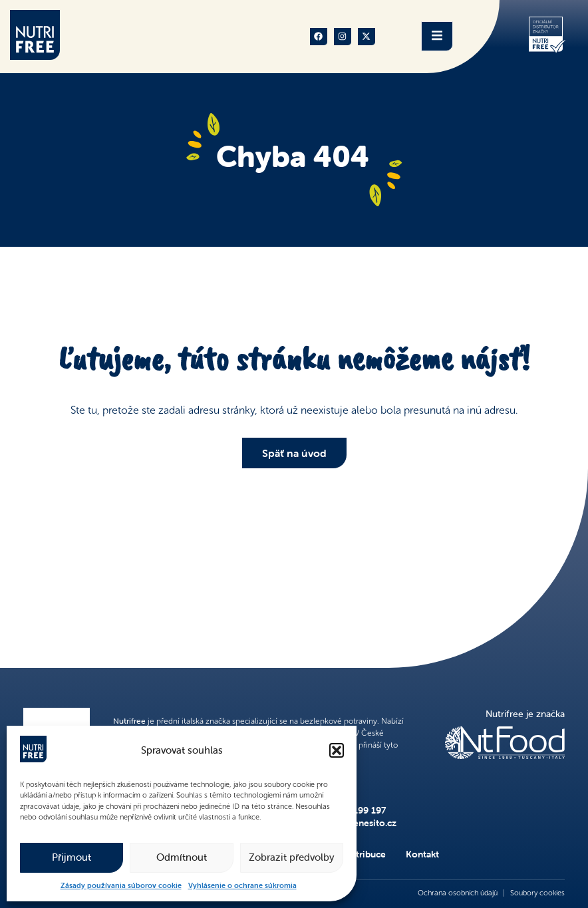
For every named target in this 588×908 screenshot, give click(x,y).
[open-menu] (437, 36)
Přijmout (72, 857)
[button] (337, 750)
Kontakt (422, 854)
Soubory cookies (537, 893)
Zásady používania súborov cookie (121, 885)
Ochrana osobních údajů (458, 893)
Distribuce (364, 854)
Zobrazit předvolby (292, 857)
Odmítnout (182, 857)
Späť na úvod (294, 453)
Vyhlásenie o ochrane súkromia (242, 885)
